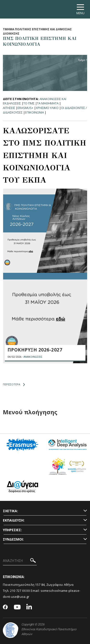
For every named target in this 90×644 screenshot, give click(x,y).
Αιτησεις (9, 108)
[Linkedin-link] (29, 607)
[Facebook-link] (5, 607)
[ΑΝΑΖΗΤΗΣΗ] (20, 561)
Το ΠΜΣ (29, 103)
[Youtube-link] (17, 607)
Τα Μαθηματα (48, 103)
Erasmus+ (25, 108)
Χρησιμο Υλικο (47, 108)
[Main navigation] (80, 9)
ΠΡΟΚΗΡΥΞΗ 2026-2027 (35, 350)
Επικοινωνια (34, 112)
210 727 (16, 591)
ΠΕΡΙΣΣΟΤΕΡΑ (14, 384)
